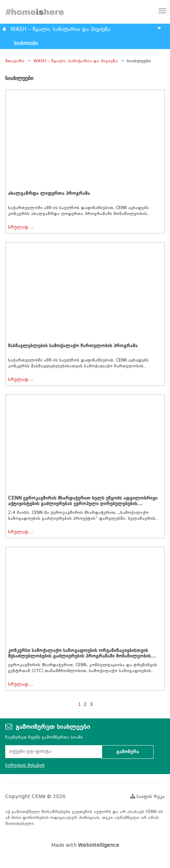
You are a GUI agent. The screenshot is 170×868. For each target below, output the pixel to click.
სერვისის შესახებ (25, 765)
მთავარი (15, 61)
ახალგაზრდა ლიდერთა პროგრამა (49, 193)
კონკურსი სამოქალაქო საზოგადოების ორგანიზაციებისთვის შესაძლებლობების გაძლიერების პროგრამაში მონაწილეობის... (82, 653)
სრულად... (21, 227)
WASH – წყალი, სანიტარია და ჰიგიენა (76, 61)
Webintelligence (99, 845)
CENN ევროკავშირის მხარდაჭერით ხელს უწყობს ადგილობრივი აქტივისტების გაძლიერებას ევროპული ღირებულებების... (83, 501)
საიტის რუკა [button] (148, 797)
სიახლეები (26, 43)
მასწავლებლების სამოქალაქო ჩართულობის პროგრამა (73, 346)
